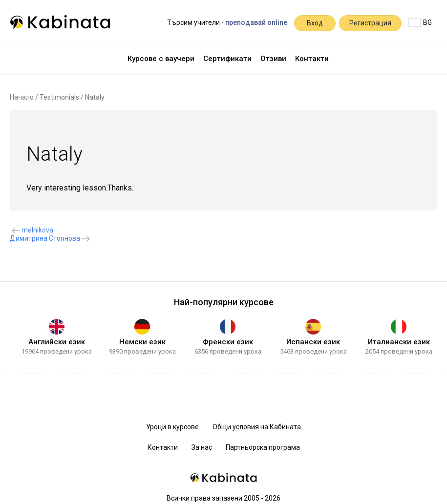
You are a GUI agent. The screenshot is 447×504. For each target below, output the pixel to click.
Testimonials (59, 97)
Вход (315, 23)
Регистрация (370, 23)
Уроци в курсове (172, 427)
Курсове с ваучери (161, 59)
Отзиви (273, 59)
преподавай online (256, 22)
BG (420, 22)
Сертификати (227, 59)
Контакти (312, 59)
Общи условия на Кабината (257, 427)
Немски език (142, 342)
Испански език (313, 342)
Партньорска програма (263, 447)
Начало (22, 97)
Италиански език (399, 342)
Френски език (228, 342)
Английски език (57, 342)
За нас (202, 447)
